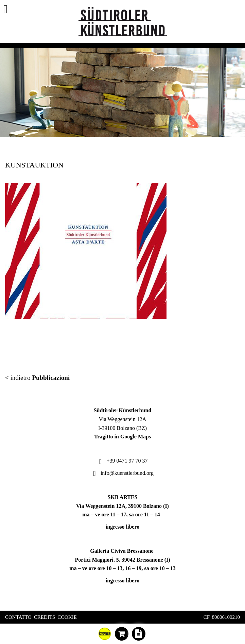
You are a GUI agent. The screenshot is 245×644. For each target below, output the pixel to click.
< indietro (37, 378)
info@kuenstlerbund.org (122, 473)
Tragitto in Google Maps (122, 437)
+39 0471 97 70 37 (122, 461)
